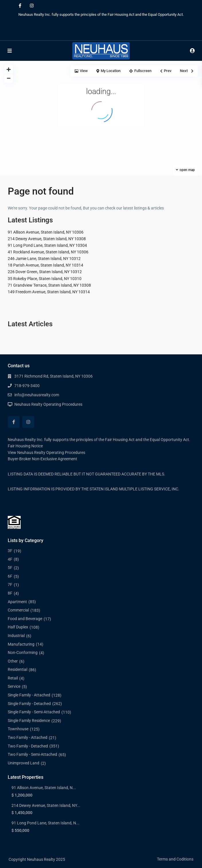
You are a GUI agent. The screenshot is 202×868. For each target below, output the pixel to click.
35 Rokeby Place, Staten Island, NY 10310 (45, 279)
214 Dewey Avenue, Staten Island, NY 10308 (47, 239)
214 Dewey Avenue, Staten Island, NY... (46, 805)
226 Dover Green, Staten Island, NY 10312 (45, 272)
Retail (13, 678)
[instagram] (32, 6)
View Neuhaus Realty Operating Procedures (46, 453)
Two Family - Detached (28, 746)
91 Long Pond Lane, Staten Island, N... (45, 823)
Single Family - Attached (29, 695)
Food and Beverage (25, 619)
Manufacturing (21, 644)
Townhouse (18, 729)
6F (10, 576)
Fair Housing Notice (25, 446)
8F (10, 593)
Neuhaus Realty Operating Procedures (48, 404)
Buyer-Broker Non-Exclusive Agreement (42, 459)
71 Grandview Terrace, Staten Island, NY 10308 (49, 285)
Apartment (17, 602)
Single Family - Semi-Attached (34, 712)
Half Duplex (18, 627)
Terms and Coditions (175, 859)
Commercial (18, 610)
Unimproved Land (24, 763)
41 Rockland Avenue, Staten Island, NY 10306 (48, 252)
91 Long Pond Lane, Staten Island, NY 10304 (47, 245)
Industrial (16, 636)
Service (14, 686)
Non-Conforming (23, 653)
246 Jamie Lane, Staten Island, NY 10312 (44, 259)
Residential (18, 669)
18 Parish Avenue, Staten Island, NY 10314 (45, 265)
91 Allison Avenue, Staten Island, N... (44, 788)
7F (10, 585)
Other (13, 661)
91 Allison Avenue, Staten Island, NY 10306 (46, 232)
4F (10, 559)
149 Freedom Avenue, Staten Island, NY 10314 (49, 292)
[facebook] (20, 6)
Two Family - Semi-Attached (32, 754)
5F (10, 568)
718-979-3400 (27, 386)
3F (10, 551)
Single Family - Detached (29, 704)
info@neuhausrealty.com (37, 395)
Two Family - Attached (28, 737)
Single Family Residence (29, 721)
